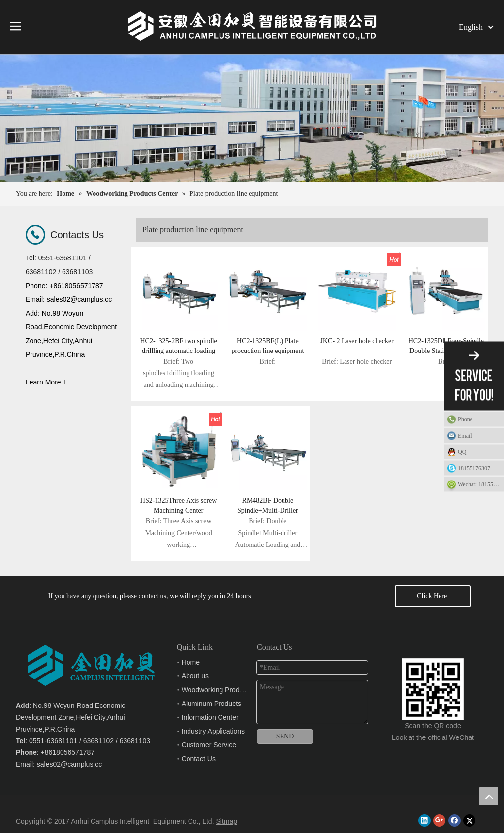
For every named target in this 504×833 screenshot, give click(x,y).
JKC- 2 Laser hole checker (357, 341)
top (489, 796)
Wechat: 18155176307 (481, 484)
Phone (478, 419)
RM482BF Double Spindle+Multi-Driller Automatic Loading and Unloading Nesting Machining (268, 506)
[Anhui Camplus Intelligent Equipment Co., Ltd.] (433, 666)
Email (478, 436)
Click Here (433, 596)
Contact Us (199, 759)
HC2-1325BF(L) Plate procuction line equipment (268, 346)
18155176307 (474, 468)
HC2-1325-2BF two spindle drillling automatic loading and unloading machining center (178, 347)
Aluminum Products (211, 704)
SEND (285, 736)
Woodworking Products (217, 690)
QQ (478, 452)
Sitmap (226, 821)
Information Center (210, 717)
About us (195, 676)
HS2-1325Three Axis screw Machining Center (179, 505)
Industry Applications (213, 731)
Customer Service (209, 745)
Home (191, 662)
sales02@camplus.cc (70, 764)
